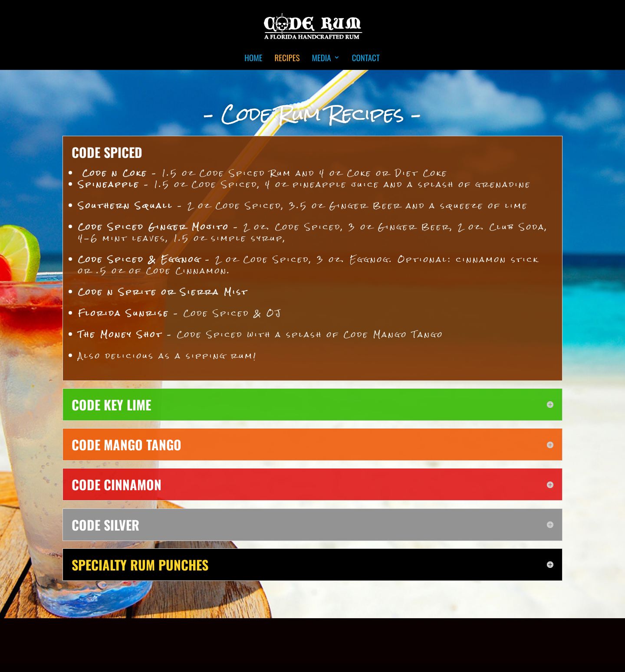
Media (321, 59)
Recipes (287, 59)
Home (253, 59)
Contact (366, 59)
